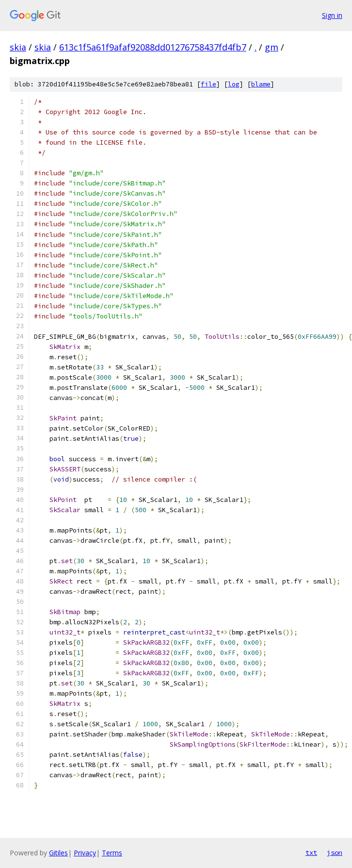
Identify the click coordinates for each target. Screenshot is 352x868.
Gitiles (58, 853)
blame (261, 84)
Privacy (85, 853)
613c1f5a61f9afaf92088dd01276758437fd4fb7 (153, 47)
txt (311, 852)
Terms (112, 853)
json (335, 852)
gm (272, 47)
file (208, 84)
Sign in (332, 15)
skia (18, 47)
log (234, 84)
